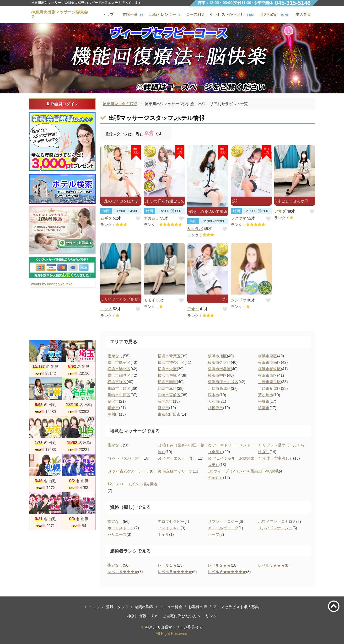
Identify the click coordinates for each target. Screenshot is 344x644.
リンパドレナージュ (275, 528)
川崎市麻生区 (269, 382)
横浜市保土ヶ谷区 (223, 382)
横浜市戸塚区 (169, 375)
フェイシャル (169, 528)
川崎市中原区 (119, 395)
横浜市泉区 (268, 356)
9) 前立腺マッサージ (175, 471)
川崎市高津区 (219, 389)
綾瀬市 (264, 408)
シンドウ (238, 300)
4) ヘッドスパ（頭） (125, 458)
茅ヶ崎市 (266, 395)
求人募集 (303, 14)
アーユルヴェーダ (223, 528)
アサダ (280, 211)
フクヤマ (238, 218)
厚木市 (214, 395)
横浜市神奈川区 (171, 362)
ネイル (163, 534)
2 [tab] (172, 89)
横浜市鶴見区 (119, 375)
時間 (106, 211)
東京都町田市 (169, 414)
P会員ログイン (62, 104)
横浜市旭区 (217, 356)
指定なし (115, 356)
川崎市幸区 (167, 389)
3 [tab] (179, 89)
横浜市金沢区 (219, 362)
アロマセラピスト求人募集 (236, 607)
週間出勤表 (144, 607)
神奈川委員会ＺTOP (120, 104)
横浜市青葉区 (169, 356)
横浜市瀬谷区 (219, 369)
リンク (211, 616)
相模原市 (215, 408)
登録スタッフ (117, 607)
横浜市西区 (268, 375)
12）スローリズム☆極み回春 (133, 484)
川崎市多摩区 (269, 389)
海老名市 (165, 401)
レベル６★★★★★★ (227, 572)
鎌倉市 (113, 408)
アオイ (193, 309)
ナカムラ (151, 218)
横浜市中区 (217, 375)
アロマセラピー (171, 522)
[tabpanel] (172, 58)
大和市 (214, 401)
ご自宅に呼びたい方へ (182, 616)
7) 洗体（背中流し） (276, 458)
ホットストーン (121, 528)
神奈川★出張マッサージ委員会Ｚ (174, 627)
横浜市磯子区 (119, 362)
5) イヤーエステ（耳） (177, 458)
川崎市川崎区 (119, 389)
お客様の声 (198, 607)
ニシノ (106, 309)
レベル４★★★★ (123, 572)
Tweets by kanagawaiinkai (51, 284)
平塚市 (264, 401)
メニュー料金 (171, 607)
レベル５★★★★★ (175, 572)
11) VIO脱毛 (268, 471)
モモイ (150, 300)
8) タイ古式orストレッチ (129, 471)
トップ (94, 607)
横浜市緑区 (117, 382)
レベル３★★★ (271, 565)
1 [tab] (165, 89)
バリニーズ (117, 534)
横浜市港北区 (119, 369)
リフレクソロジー (223, 522)
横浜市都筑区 (269, 369)
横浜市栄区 (167, 369)
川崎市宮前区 (169, 395)
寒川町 (113, 414)
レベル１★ (167, 565)
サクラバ (195, 229)
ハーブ (214, 534)
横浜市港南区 (269, 362)
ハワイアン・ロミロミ (277, 522)
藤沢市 (113, 401)
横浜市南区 (167, 382)
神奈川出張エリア (142, 616)
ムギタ (106, 218)
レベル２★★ (219, 565)
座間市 (163, 408)
